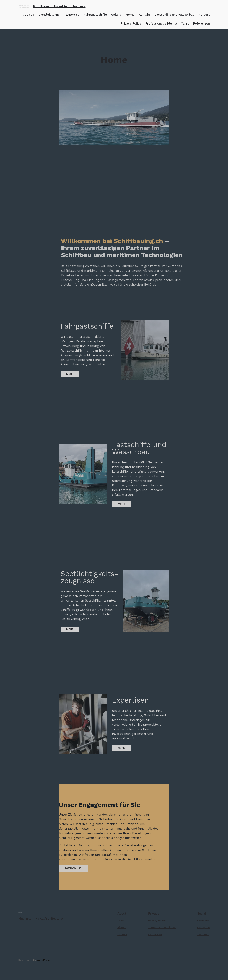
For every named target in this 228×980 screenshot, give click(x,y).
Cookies (28, 15)
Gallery (116, 15)
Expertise (73, 15)
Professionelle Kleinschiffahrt (167, 23)
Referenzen (201, 23)
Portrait (204, 15)
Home (130, 15)
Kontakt (144, 15)
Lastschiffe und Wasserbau (174, 15)
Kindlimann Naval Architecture (59, 6)
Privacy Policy (131, 23)
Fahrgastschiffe (95, 15)
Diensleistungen (50, 15)
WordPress (43, 960)
